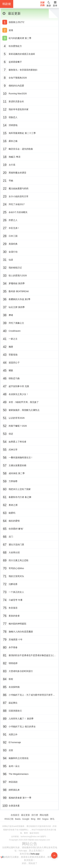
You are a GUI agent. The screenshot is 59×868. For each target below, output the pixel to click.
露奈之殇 (13, 141)
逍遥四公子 (14, 363)
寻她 (11, 181)
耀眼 (11, 370)
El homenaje (15, 742)
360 (39, 819)
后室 (11, 750)
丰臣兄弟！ (14, 228)
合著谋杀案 (14, 806)
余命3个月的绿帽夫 (18, 212)
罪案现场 (13, 355)
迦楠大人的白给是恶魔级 (21, 632)
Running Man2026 (18, 94)
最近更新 (25, 815)
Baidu (18, 819)
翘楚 (11, 347)
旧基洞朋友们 (15, 711)
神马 (52, 819)
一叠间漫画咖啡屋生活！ (21, 458)
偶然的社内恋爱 (16, 86)
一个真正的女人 (16, 592)
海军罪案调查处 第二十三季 (22, 133)
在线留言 (15, 815)
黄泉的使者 (14, 616)
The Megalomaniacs (19, 774)
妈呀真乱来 (14, 790)
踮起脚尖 (13, 703)
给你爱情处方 (15, 46)
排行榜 (35, 815)
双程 (11, 679)
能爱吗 (12, 513)
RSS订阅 (9, 819)
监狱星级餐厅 (15, 62)
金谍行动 (13, 252)
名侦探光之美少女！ (19, 394)
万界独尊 (13, 481)
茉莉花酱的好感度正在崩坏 (22, 54)
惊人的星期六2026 (18, 276)
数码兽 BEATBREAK (19, 291)
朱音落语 (13, 608)
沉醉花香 (13, 584)
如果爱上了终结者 (17, 442)
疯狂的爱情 (14, 521)
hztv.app (35, 854)
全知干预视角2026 (18, 78)
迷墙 (11, 30)
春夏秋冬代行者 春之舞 (20, 497)
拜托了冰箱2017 (17, 204)
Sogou (45, 819)
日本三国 (13, 236)
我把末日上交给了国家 (20, 489)
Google (26, 819)
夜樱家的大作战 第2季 (20, 299)
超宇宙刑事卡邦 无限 (19, 386)
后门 (11, 537)
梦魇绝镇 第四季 (17, 283)
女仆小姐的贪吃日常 (19, 196)
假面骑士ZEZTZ (17, 22)
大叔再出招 (14, 552)
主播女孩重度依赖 (17, 465)
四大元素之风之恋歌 (19, 560)
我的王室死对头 (16, 576)
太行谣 (12, 165)
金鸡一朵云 (14, 766)
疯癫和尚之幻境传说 (19, 758)
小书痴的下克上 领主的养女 (22, 727)
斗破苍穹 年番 (16, 600)
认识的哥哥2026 (17, 418)
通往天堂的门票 (16, 545)
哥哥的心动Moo (16, 568)
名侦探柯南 (14, 687)
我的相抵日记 (15, 268)
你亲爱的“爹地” (16, 529)
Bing (33, 819)
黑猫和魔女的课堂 (17, 173)
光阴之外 (13, 734)
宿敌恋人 (13, 117)
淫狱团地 (13, 125)
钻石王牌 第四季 (17, 307)
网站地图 (44, 815)
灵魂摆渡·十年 (16, 639)
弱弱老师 (13, 663)
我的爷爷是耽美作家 (19, 109)
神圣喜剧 (13, 782)
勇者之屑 (13, 505)
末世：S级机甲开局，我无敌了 (24, 402)
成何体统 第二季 (17, 473)
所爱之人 (13, 220)
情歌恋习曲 (14, 378)
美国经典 (13, 244)
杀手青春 (13, 647)
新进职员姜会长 (16, 101)
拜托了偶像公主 (16, 323)
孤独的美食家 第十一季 (20, 798)
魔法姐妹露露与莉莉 (19, 188)
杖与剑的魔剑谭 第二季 (20, 38)
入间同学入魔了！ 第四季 (21, 719)
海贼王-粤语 (15, 157)
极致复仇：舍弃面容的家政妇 (23, 70)
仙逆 (11, 260)
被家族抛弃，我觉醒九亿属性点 (24, 410)
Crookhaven (15, 331)
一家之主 (13, 339)
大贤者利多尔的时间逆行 (21, 671)
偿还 (11, 434)
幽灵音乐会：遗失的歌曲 (21, 149)
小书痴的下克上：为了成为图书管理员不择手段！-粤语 (31, 695)
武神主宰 (13, 450)
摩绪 (11, 315)
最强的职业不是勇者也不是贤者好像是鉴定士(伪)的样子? (32, 656)
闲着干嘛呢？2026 (18, 426)
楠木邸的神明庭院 (17, 624)
